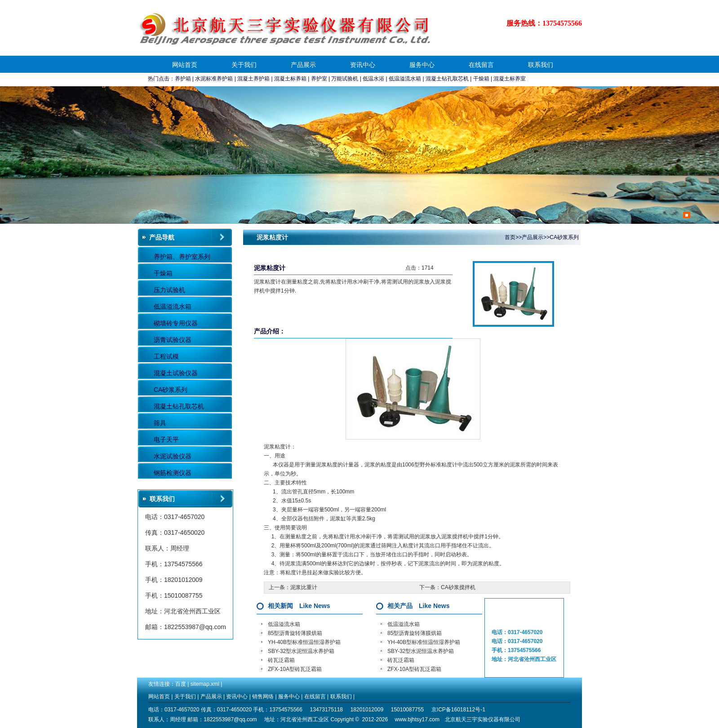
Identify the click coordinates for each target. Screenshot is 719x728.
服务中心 (422, 65)
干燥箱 (481, 79)
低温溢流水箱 (405, 79)
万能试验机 (345, 79)
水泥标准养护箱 (214, 79)
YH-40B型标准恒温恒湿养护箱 (304, 642)
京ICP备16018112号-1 (458, 710)
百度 (181, 684)
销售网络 (263, 697)
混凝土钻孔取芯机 (447, 79)
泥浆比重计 (304, 587)
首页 (510, 237)
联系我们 (541, 65)
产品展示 (303, 65)
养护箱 (183, 79)
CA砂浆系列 (564, 237)
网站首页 (185, 65)
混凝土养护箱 (253, 79)
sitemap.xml (205, 684)
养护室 (319, 79)
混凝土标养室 (510, 79)
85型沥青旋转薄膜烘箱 (295, 633)
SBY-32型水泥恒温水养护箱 (301, 651)
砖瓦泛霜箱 (281, 660)
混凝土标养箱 (290, 79)
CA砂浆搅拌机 (458, 587)
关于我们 (244, 65)
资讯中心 (363, 65)
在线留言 (481, 65)
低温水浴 (373, 79)
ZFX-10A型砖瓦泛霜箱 (295, 669)
